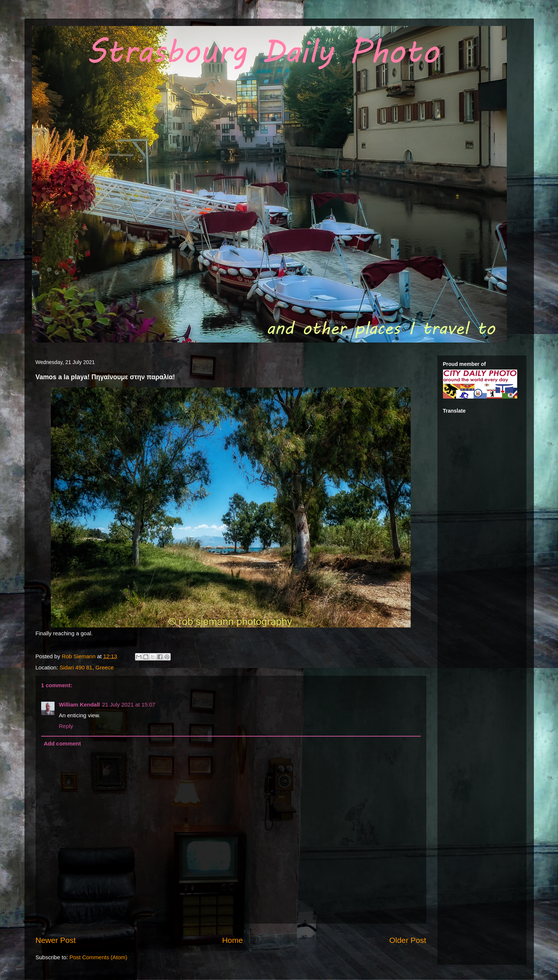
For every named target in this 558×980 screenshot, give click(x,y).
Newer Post (56, 940)
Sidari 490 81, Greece (87, 667)
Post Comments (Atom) (98, 957)
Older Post (408, 940)
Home (233, 940)
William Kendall (80, 704)
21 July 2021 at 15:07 (129, 704)
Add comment (62, 743)
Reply (66, 726)
